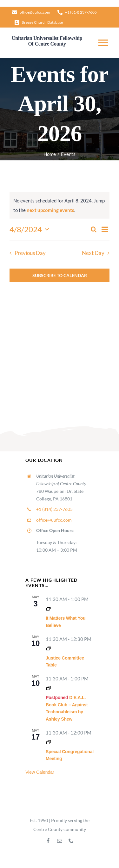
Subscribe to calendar (60, 275)
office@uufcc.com (54, 520)
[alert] (60, 205)
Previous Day (30, 253)
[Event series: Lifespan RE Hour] (49, 688)
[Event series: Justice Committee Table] (49, 648)
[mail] (60, 841)
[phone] (71, 841)
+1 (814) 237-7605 (54, 509)
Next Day (93, 253)
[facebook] (48, 841)
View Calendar (40, 772)
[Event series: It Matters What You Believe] (49, 609)
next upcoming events (50, 210)
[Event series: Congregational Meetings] (49, 742)
